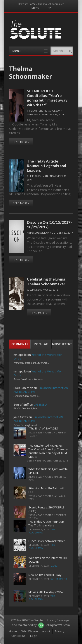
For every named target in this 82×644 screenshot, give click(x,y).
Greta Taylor (59, 579)
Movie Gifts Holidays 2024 (45, 592)
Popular (41, 344)
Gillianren (34, 290)
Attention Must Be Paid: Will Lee (46, 490)
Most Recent (62, 344)
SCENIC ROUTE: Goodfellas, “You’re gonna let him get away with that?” (47, 98)
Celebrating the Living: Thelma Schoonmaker (47, 281)
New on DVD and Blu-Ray (45, 575)
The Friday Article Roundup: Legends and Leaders (46, 166)
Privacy (59, 631)
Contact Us (18, 636)
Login (34, 636)
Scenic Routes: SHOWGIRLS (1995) (46, 509)
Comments (20, 344)
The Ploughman (37, 176)
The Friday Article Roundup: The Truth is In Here (46, 523)
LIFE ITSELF (40, 404)
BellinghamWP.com (57, 625)
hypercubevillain (38, 233)
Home (32, 4)
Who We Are (30, 631)
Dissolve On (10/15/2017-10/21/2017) (49, 225)
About (46, 631)
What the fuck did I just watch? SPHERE (48, 471)
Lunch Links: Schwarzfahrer (47, 541)
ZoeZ (54, 566)
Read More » (21, 142)
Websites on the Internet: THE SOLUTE (48, 560)
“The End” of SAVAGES (43, 428)
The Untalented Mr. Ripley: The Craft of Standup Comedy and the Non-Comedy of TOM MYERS (48, 451)
